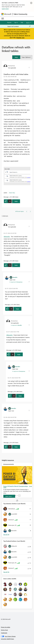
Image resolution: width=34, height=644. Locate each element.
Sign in (16, 22)
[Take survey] (9, 495)
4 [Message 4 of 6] (10, 305)
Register (9, 22)
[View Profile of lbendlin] (15, 277)
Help (22, 22)
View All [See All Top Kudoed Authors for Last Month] (6, 572)
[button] (16, 57)
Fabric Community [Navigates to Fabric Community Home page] (20, 14)
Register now (20, 38)
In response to (16, 282)
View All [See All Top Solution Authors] (6, 535)
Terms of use (4, 630)
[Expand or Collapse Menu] (3, 19)
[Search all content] (19, 26)
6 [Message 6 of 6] (13, 391)
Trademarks (4, 633)
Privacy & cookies (6, 627)
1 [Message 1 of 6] (9, 197)
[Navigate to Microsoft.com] (6, 14)
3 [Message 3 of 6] (9, 261)
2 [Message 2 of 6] (9, 443)
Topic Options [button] (26, 57)
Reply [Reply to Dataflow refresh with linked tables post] (16, 201)
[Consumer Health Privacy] (17, 639)
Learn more (5, 9)
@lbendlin (7, 237)
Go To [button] (28, 22)
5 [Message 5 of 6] (12, 350)
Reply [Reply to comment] (16, 265)
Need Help (12, 193)
